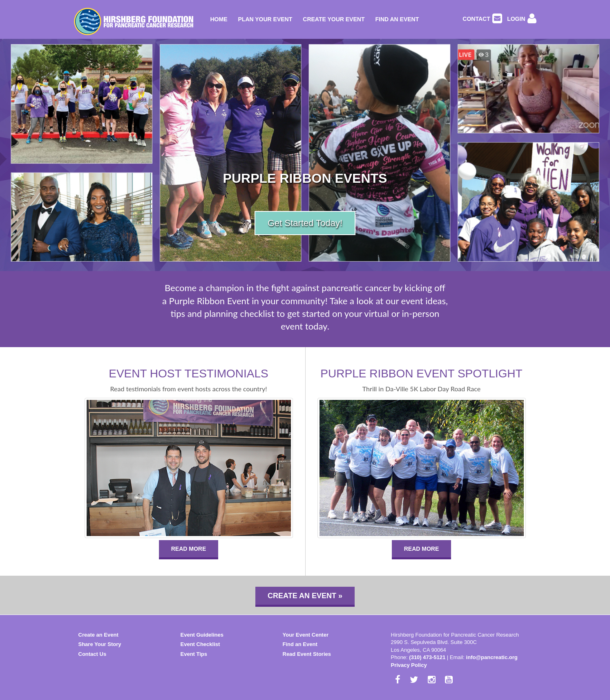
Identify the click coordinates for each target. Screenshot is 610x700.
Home (219, 19)
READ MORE (189, 549)
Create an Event (98, 635)
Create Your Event (334, 19)
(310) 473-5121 (427, 657)
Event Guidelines (202, 635)
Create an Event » (305, 596)
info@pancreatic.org (492, 657)
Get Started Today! (305, 223)
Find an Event (397, 19)
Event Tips (194, 654)
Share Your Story (100, 644)
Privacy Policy (409, 665)
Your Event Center (306, 635)
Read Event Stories (307, 654)
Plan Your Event (265, 19)
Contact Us (93, 654)
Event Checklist (200, 644)
